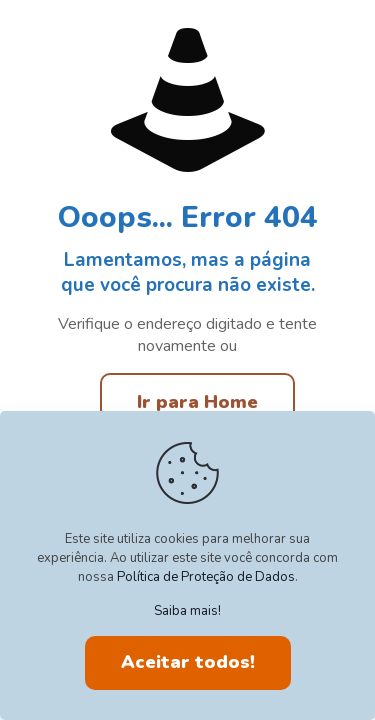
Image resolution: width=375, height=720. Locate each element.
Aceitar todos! (188, 662)
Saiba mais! (187, 611)
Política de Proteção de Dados (206, 577)
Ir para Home (197, 402)
